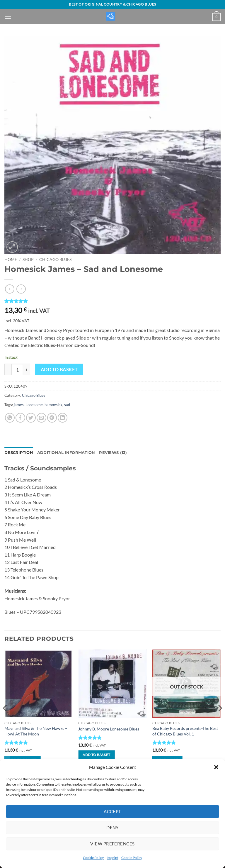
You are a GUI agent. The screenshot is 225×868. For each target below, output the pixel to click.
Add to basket (59, 369)
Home (11, 260)
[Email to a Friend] (41, 418)
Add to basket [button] (97, 755)
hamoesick (53, 405)
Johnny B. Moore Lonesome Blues (109, 729)
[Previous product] (21, 289)
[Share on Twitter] (31, 418)
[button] (216, 767)
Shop (28, 260)
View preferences (112, 844)
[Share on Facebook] (20, 418)
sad (67, 405)
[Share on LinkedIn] (63, 418)
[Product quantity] (17, 369)
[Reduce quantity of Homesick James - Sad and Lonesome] (8, 369)
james (19, 405)
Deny (112, 828)
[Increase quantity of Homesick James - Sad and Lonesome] (27, 369)
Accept (112, 811)
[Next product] (10, 289)
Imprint (112, 858)
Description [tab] (19, 453)
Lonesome (34, 405)
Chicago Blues (55, 260)
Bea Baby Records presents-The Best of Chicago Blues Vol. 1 (185, 731)
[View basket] (217, 17)
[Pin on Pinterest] (52, 418)
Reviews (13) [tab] (113, 453)
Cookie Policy (93, 858)
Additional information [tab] (66, 453)
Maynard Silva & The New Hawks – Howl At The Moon (36, 731)
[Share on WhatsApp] (10, 418)
